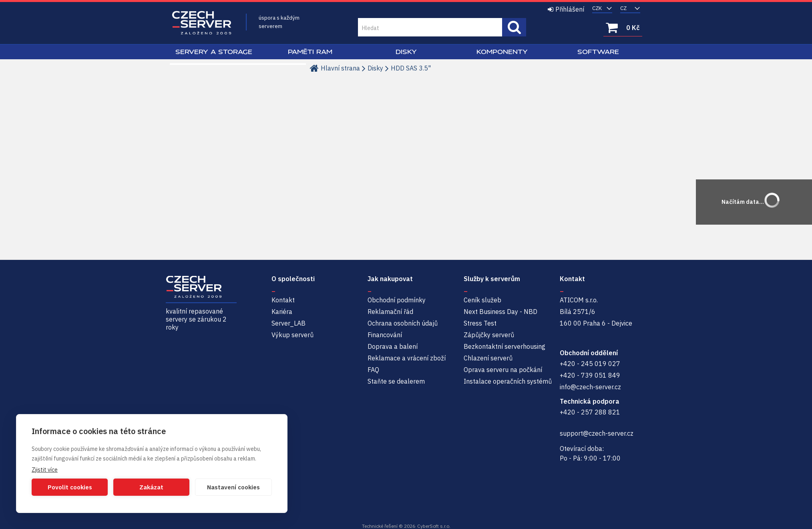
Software (598, 52)
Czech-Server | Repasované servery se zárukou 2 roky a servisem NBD (202, 23)
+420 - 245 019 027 (590, 364)
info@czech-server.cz (590, 387)
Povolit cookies (70, 487)
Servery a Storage (214, 52)
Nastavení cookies (233, 487)
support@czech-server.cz (597, 433)
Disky (406, 52)
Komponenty (502, 52)
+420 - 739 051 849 (590, 375)
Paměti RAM (310, 52)
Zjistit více (45, 470)
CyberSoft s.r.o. (434, 526)
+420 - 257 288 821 (590, 412)
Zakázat (151, 487)
